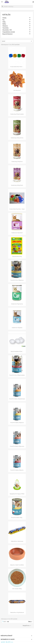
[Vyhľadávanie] (17, 6)
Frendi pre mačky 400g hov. (17, 470)
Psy (3, 20)
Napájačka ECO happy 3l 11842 (17, 494)
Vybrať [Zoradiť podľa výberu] (17, 41)
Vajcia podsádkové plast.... (17, 351)
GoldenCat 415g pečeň (17, 233)
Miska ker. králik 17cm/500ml (17, 565)
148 (8, 622)
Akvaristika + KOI (7, 30)
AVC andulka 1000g (17, 589)
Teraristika (5, 28)
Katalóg (6, 15)
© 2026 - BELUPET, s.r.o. (7, 642)
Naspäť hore (27, 626)
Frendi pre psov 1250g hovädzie (17, 375)
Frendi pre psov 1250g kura (17, 280)
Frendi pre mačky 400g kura (17, 423)
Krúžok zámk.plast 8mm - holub (17, 209)
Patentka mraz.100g (17, 256)
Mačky (4, 24)
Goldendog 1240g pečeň (17, 185)
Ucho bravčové (17, 90)
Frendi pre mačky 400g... (17, 518)
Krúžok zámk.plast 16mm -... (17, 67)
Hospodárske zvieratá (9, 32)
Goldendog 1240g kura (17, 162)
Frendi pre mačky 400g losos (17, 446)
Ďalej (30, 622)
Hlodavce (5, 26)
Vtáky (4, 22)
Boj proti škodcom (8, 34)
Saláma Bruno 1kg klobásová (17, 612)
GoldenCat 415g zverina (17, 304)
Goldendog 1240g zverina (17, 138)
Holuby (4, 18)
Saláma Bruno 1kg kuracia (17, 541)
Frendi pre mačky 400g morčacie (17, 399)
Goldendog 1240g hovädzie (17, 114)
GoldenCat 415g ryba (17, 328)
